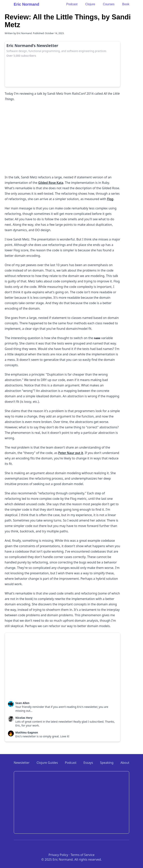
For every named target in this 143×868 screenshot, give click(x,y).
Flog (110, 199)
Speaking (107, 763)
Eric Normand (27, 4)
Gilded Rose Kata (51, 183)
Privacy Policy (58, 855)
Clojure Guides (47, 763)
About (125, 763)
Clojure (90, 4)
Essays (88, 763)
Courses (109, 4)
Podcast (72, 4)
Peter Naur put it (71, 453)
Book (126, 4)
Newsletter (22, 763)
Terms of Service (82, 855)
